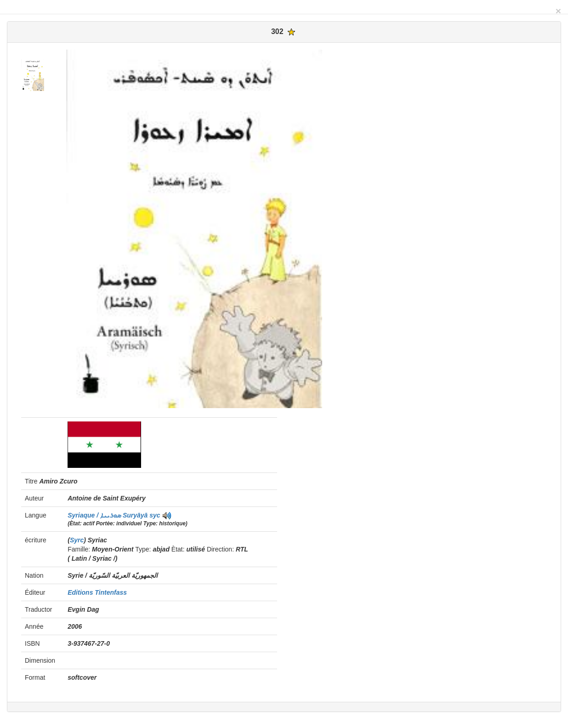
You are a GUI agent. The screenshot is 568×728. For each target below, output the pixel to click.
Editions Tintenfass (97, 592)
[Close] (558, 11)
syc (155, 515)
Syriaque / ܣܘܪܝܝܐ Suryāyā (108, 515)
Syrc (77, 540)
